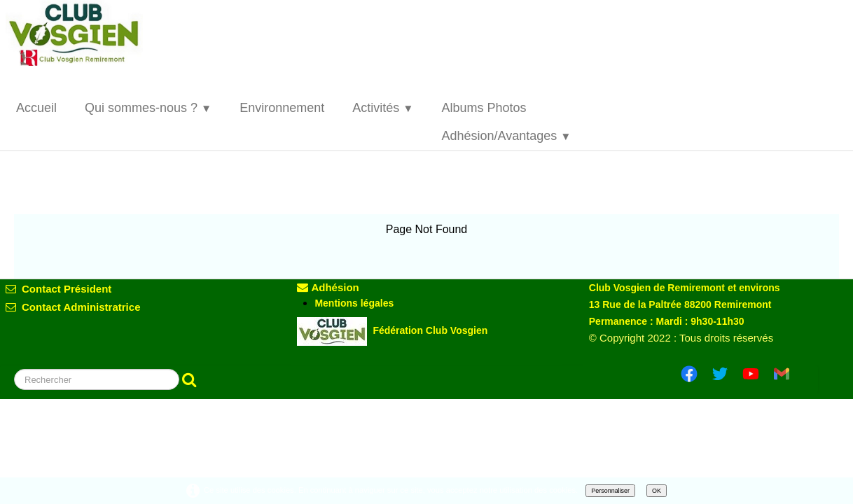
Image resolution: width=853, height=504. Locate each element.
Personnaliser (610, 491)
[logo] (86, 33)
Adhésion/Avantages (506, 136)
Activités (383, 108)
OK (657, 491)
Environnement (282, 108)
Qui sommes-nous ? (148, 108)
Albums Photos (484, 108)
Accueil (36, 108)
